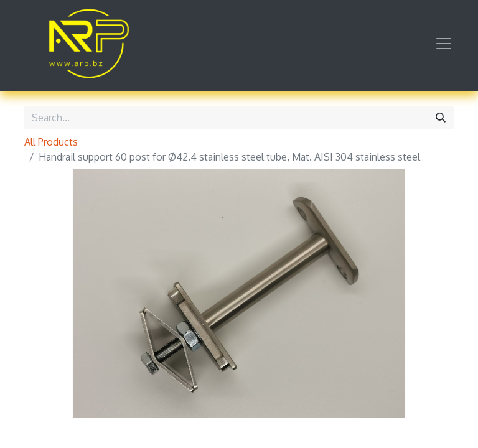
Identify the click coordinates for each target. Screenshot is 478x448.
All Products (51, 142)
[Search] (441, 118)
